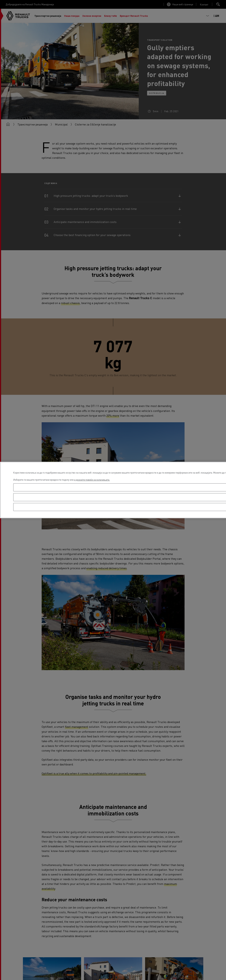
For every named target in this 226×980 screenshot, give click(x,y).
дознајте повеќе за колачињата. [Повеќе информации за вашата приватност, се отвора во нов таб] (93, 480)
